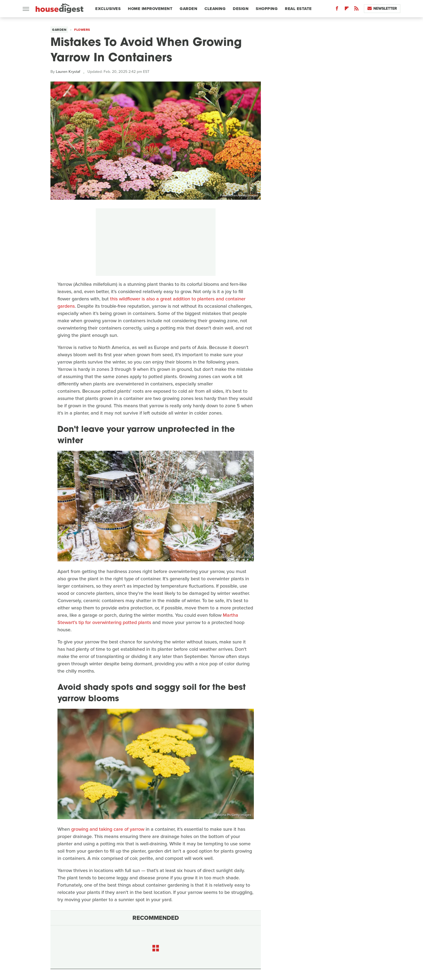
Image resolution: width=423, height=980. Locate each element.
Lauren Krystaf (68, 72)
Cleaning (215, 9)
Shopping (267, 9)
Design (241, 9)
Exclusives (108, 9)
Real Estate (298, 9)
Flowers (82, 30)
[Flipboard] (347, 10)
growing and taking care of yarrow (108, 829)
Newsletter (382, 9)
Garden (188, 9)
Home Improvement (150, 9)
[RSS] (356, 10)
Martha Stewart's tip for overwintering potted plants (148, 619)
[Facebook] (337, 10)
